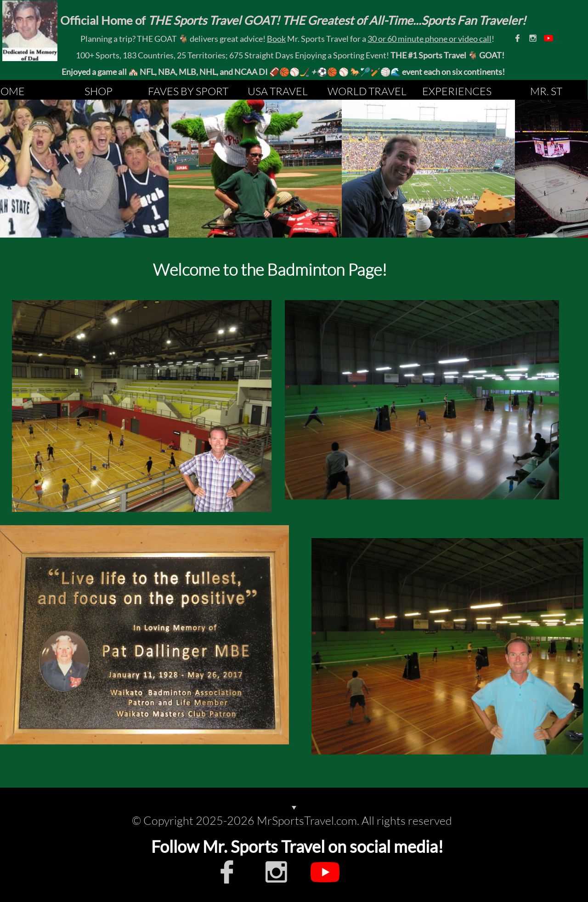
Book (276, 39)
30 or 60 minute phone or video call (430, 39)
